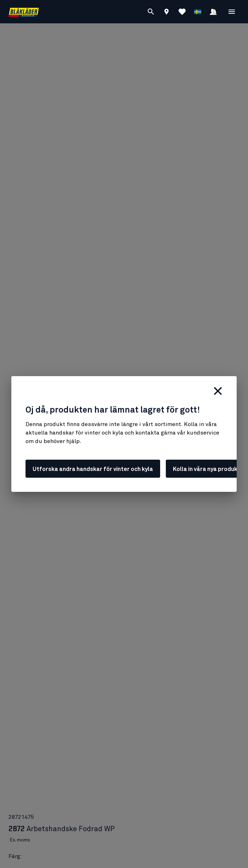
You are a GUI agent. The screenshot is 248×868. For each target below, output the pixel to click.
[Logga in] (213, 13)
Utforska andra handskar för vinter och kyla (93, 469)
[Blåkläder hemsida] (24, 12)
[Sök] (151, 12)
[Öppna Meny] (232, 12)
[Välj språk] (198, 12)
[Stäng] (218, 391)
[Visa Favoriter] (182, 12)
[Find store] (167, 13)
